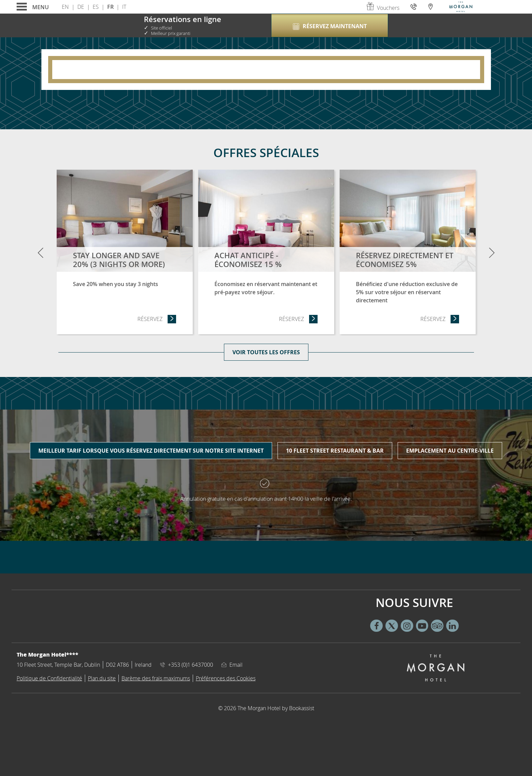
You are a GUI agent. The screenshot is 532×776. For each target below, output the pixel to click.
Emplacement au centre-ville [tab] (450, 451)
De (81, 7)
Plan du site (102, 678)
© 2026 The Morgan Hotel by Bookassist (266, 708)
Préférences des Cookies (226, 678)
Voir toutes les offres (266, 352)
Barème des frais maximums (156, 678)
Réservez (157, 319)
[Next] (492, 252)
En (65, 7)
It (124, 7)
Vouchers (383, 8)
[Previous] (40, 252)
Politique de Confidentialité (49, 678)
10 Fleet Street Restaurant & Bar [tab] (335, 451)
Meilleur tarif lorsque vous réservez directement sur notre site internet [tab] (151, 451)
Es (96, 7)
